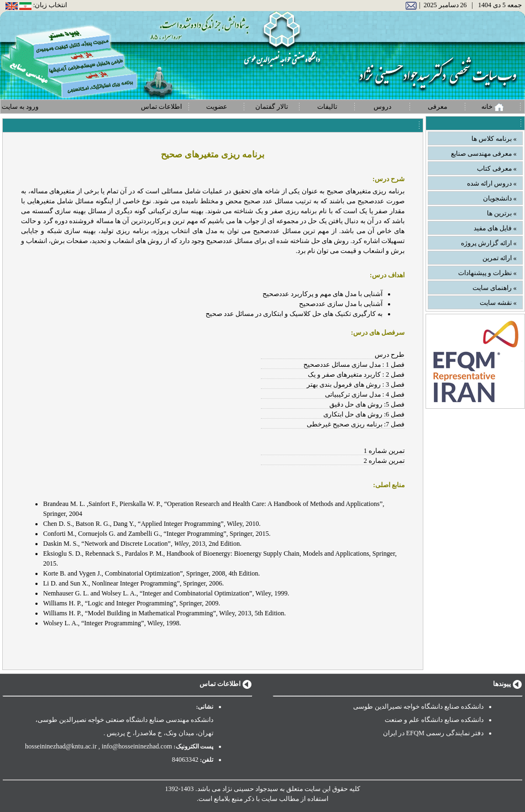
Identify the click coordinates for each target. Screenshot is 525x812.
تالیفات (327, 107)
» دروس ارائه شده (492, 183)
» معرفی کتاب (497, 168)
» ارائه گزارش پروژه (489, 243)
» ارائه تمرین (500, 258)
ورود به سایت (20, 107)
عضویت (217, 107)
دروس (382, 107)
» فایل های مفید (495, 228)
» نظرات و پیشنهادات (487, 273)
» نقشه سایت (498, 303)
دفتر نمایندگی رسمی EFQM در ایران (433, 733)
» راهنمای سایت (495, 288)
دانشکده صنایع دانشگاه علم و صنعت (434, 720)
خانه (493, 107)
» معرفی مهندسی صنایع (484, 154)
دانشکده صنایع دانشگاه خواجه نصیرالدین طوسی (418, 706)
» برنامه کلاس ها (494, 139)
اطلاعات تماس (161, 107)
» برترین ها (502, 213)
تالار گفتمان (272, 107)
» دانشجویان (500, 198)
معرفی (437, 107)
